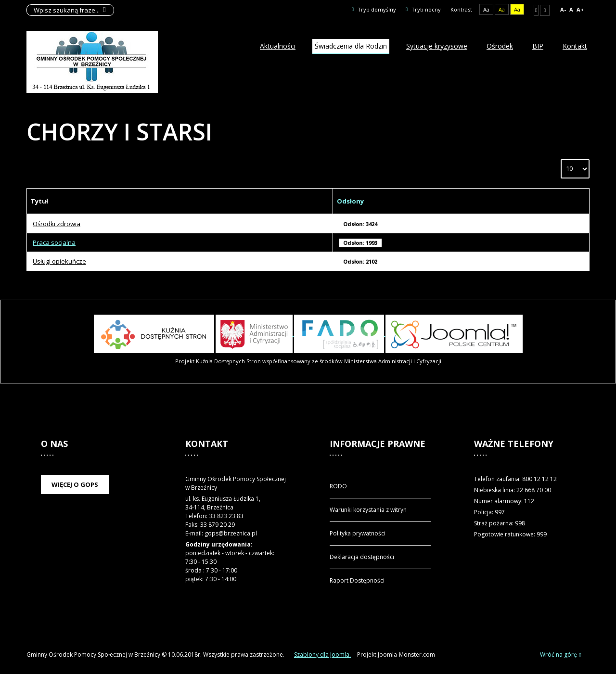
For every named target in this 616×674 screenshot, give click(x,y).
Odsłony (350, 201)
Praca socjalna (54, 242)
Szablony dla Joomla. (322, 655)
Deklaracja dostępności (362, 557)
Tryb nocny (423, 9)
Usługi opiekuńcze (59, 261)
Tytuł (39, 201)
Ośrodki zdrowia (57, 224)
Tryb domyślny (374, 9)
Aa (486, 9)
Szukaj (104, 10)
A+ (580, 9)
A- (563, 9)
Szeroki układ (545, 10)
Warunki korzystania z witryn (368, 510)
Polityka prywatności (358, 533)
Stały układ (536, 10)
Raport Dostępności (357, 580)
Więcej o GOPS (75, 484)
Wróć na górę (561, 655)
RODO (338, 486)
